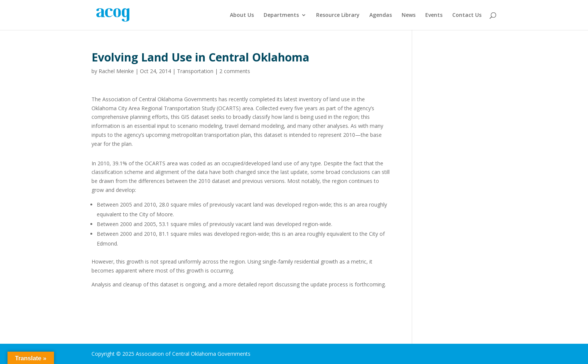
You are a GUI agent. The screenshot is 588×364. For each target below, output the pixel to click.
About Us (242, 15)
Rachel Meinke (116, 71)
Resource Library (338, 15)
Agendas (381, 15)
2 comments (235, 71)
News (409, 15)
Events (434, 15)
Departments (281, 15)
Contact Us (467, 15)
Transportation (195, 71)
